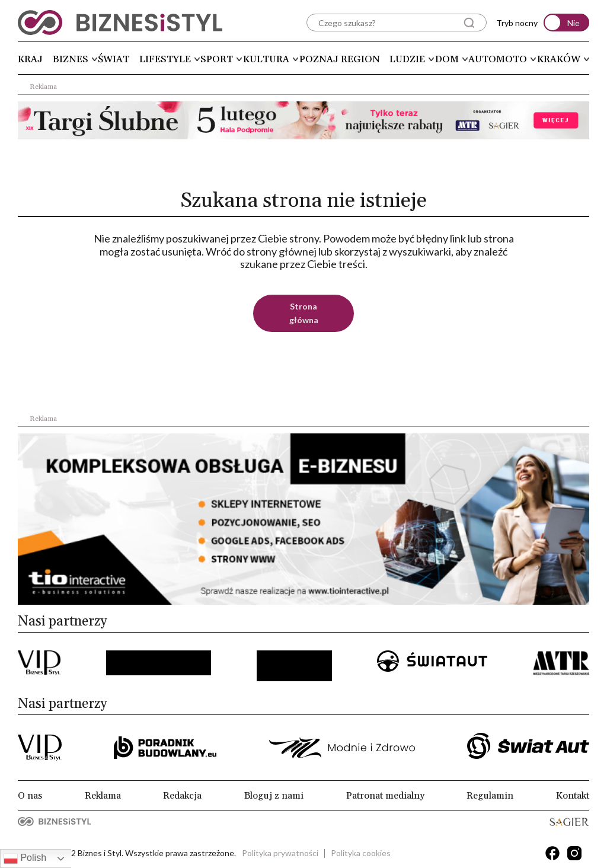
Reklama (103, 796)
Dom (447, 59)
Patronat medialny (385, 796)
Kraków (559, 59)
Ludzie (407, 59)
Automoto (498, 59)
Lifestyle (165, 59)
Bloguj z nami (274, 796)
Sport (217, 59)
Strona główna (304, 313)
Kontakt (573, 796)
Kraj (30, 59)
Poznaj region (340, 59)
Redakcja (182, 796)
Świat (114, 59)
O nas (30, 796)
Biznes (71, 59)
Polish (25, 859)
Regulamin (490, 796)
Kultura (266, 59)
